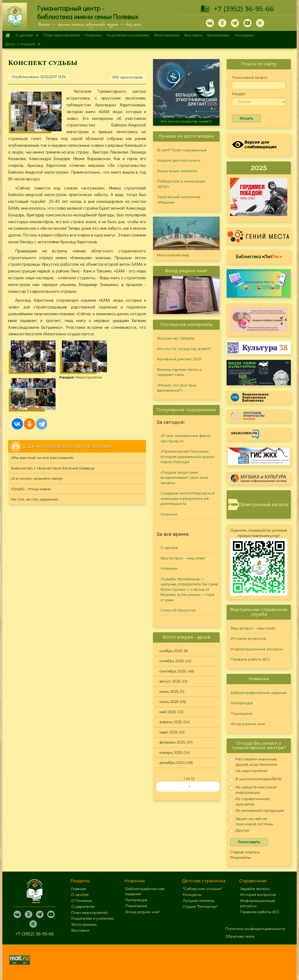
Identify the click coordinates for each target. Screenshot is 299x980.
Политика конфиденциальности (255, 929)
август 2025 (170, 681)
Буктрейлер (218, 35)
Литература (242, 703)
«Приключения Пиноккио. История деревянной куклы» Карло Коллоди (188, 457)
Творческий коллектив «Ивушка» (178, 200)
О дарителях (83, 907)
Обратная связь (240, 936)
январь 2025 (171, 753)
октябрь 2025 (172, 661)
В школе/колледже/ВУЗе (256, 780)
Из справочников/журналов (250, 801)
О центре (25, 36)
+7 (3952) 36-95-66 (244, 9)
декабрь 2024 (172, 763)
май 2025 (168, 712)
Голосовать (249, 842)
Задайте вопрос (255, 889)
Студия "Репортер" (200, 907)
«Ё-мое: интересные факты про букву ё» (186, 438)
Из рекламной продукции (257, 811)
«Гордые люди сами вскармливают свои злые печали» (184, 478)
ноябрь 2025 (171, 651)
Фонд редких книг (248, 724)
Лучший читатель (199, 901)
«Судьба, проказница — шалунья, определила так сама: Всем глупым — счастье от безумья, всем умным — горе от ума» (189, 589)
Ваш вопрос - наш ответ (183, 558)
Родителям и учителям (128, 35)
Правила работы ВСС (250, 659)
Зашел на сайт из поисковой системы (252, 821)
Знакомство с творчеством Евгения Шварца (53, 432)
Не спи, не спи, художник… (36, 463)
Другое (240, 831)
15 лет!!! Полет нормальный (182, 150)
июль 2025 (169, 692)
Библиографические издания (258, 693)
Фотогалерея (167, 35)
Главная (8, 35)
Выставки (193, 35)
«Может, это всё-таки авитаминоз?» (177, 388)
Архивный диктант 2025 (179, 359)
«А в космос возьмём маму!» (37, 442)
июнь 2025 (169, 702)
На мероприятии (249, 772)
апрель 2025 (171, 722)
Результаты (240, 857)
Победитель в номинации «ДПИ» (181, 184)
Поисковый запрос (250, 77)
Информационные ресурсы (257, 649)
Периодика (241, 714)
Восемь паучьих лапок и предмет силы (179, 372)
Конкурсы (244, 35)
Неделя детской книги (178, 160)
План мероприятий (62, 35)
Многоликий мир (173, 255)
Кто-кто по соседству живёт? (186, 122)
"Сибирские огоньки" (202, 889)
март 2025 (169, 732)
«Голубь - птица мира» (31, 453)
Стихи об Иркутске (178, 610)
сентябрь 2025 (173, 671)
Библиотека (259, 256)
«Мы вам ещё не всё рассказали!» (42, 422)
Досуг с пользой (21, 45)
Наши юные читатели (177, 171)
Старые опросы (245, 852)
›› (189, 786)
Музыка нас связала (176, 338)
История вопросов (248, 638)
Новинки (93, 35)
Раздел (239, 94)
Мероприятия (37, 374)
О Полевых (82, 901)
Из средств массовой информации (253, 790)
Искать (246, 118)
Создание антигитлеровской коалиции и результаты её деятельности (188, 498)
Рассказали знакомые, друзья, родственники (254, 762)
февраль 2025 (172, 742)
